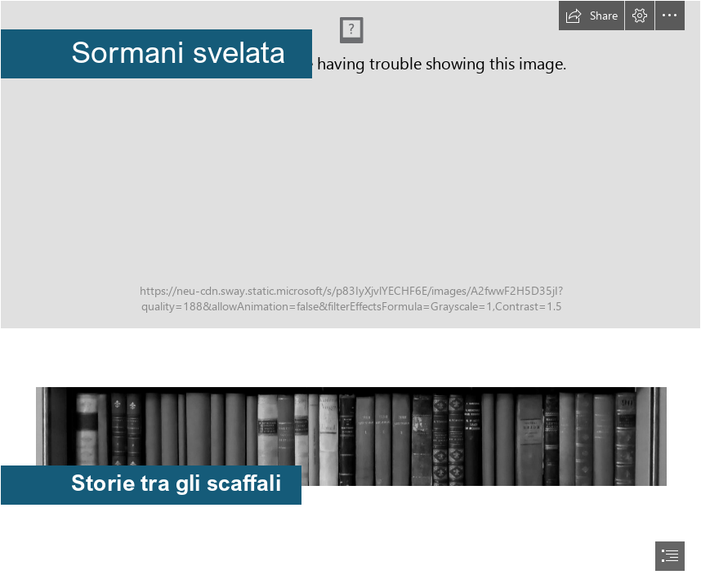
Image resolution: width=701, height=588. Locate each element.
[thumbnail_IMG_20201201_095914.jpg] (350, 421)
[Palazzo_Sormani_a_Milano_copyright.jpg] (350, 165)
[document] (350, 294)
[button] (592, 16)
